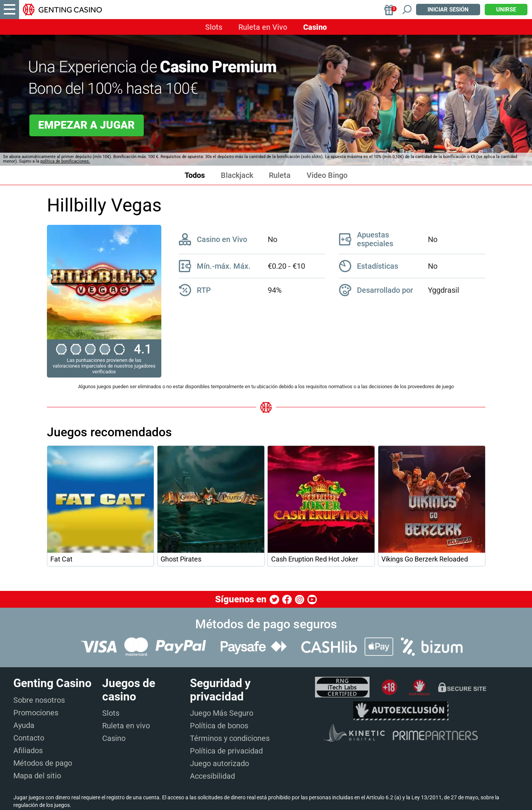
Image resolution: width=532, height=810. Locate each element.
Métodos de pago (43, 763)
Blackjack (237, 175)
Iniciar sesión (448, 10)
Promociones (36, 713)
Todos (195, 175)
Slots (214, 27)
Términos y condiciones (230, 738)
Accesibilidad (212, 776)
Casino (315, 27)
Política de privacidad (226, 751)
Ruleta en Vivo (263, 27)
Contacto (29, 738)
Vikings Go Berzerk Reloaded (425, 559)
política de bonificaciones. (65, 161)
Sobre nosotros (39, 700)
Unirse (506, 10)
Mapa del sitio (37, 776)
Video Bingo (327, 175)
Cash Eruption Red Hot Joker (315, 559)
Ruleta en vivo (126, 726)
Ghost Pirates (181, 559)
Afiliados (28, 750)
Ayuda (24, 725)
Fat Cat (61, 559)
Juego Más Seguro (222, 713)
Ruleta (280, 175)
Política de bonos (219, 726)
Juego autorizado (219, 763)
